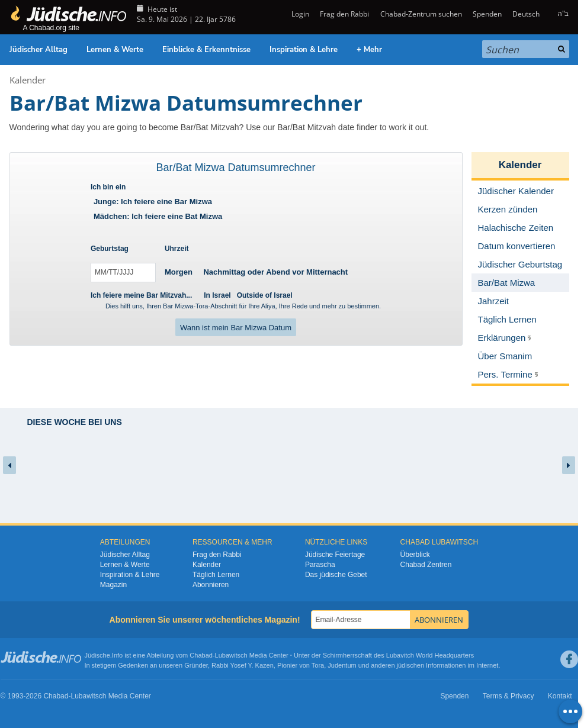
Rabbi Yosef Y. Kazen (243, 665)
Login (299, 14)
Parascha (320, 565)
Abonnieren (211, 585)
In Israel (217, 295)
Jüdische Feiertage (335, 555)
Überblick (415, 555)
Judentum (342, 665)
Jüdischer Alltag (39, 50)
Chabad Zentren (426, 565)
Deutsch (526, 14)
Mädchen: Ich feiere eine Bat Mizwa (158, 216)
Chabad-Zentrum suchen (421, 14)
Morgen (179, 272)
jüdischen (410, 665)
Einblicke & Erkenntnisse (206, 50)
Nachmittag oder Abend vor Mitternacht (275, 272)
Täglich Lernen (216, 575)
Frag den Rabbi (344, 14)
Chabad (201, 655)
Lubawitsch (231, 655)
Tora (318, 665)
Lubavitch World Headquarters (430, 655)
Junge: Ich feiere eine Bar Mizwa (153, 202)
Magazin (113, 585)
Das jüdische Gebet (336, 575)
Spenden (487, 14)
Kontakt (560, 696)
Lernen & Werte (115, 50)
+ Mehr (369, 50)
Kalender (28, 80)
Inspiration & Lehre (304, 50)
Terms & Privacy (509, 696)
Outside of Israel (265, 295)
